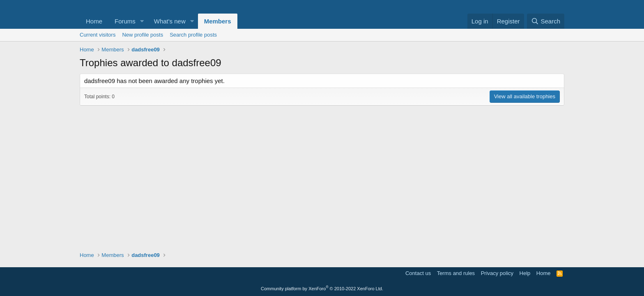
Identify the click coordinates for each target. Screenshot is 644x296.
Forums (125, 21)
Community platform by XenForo (322, 289)
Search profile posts (193, 35)
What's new (170, 21)
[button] (142, 21)
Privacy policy (497, 273)
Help (525, 273)
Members (218, 21)
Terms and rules (456, 273)
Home (94, 21)
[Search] (546, 21)
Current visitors (98, 35)
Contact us (418, 273)
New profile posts (143, 35)
